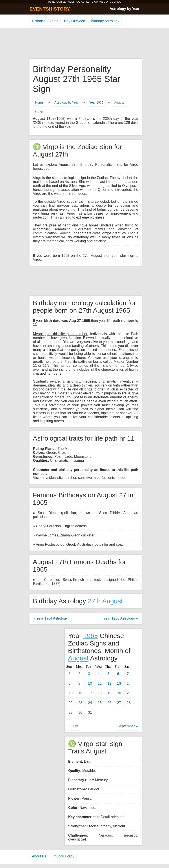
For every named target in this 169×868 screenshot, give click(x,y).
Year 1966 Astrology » (121, 618)
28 (129, 703)
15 (71, 693)
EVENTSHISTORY (50, 9)
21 (129, 693)
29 (71, 712)
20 (119, 693)
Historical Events (45, 21)
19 (109, 693)
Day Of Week (74, 21)
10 (90, 683)
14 (129, 683)
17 (90, 693)
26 (109, 703)
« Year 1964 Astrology (51, 618)
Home (39, 102)
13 (119, 683)
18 (100, 693)
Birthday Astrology (105, 21)
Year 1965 (96, 102)
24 (90, 703)
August (119, 102)
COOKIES (115, 2)
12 (109, 683)
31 (90, 712)
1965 (91, 636)
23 (80, 703)
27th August (105, 601)
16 (80, 693)
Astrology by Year (125, 9)
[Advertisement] (84, 44)
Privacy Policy (63, 856)
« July (73, 726)
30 (80, 712)
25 (100, 703)
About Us (39, 856)
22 (71, 703)
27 (119, 703)
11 (100, 683)
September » (128, 726)
